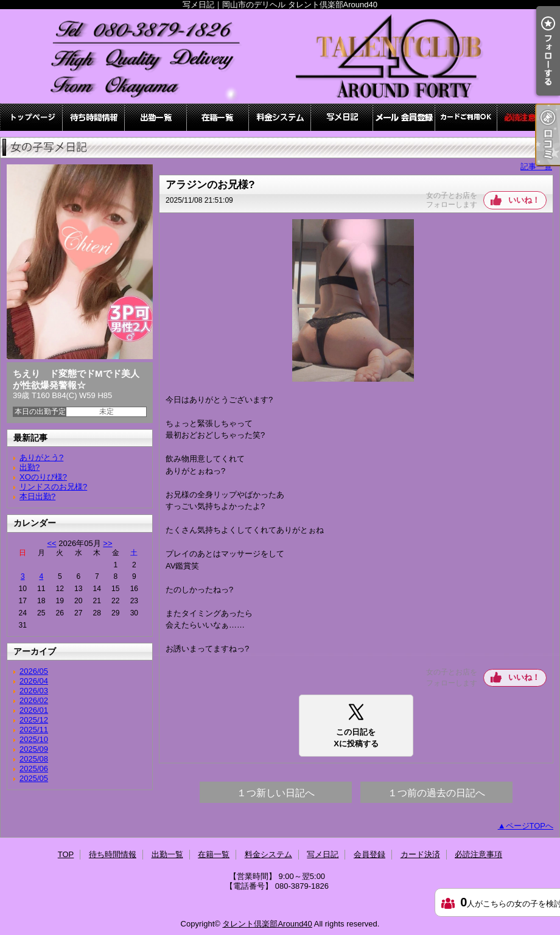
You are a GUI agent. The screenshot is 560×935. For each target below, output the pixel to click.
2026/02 (34, 700)
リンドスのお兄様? (53, 487)
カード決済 (466, 117)
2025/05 (34, 778)
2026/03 (34, 691)
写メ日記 (342, 117)
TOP (32, 117)
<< (51, 543)
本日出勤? (37, 496)
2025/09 (34, 749)
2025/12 (34, 720)
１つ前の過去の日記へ (436, 793)
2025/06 (34, 769)
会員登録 (404, 117)
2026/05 (34, 671)
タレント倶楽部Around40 (267, 924)
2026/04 (34, 681)
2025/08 (34, 759)
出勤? (30, 467)
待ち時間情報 (94, 117)
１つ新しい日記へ (276, 793)
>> (107, 543)
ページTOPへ (530, 826)
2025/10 (34, 739)
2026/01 (34, 710)
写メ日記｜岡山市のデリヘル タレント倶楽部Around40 (280, 56)
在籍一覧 (218, 117)
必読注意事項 (528, 117)
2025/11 (34, 730)
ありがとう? (41, 457)
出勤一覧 (156, 117)
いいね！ (524, 200)
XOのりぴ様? (43, 477)
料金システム (280, 117)
